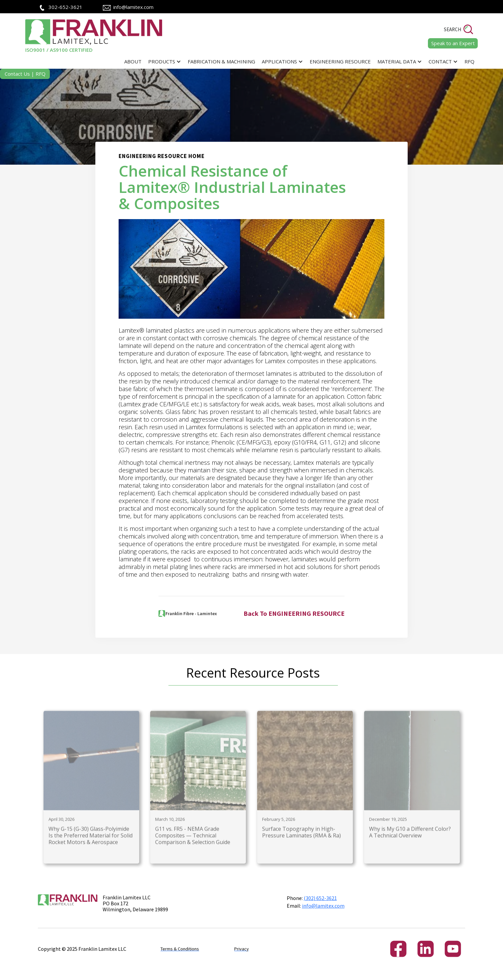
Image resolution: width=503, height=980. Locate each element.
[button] (165, 62)
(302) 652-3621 (320, 898)
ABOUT (133, 61)
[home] (95, 36)
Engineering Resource (340, 61)
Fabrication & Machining (221, 61)
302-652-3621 (65, 7)
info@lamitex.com (133, 7)
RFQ (469, 61)
